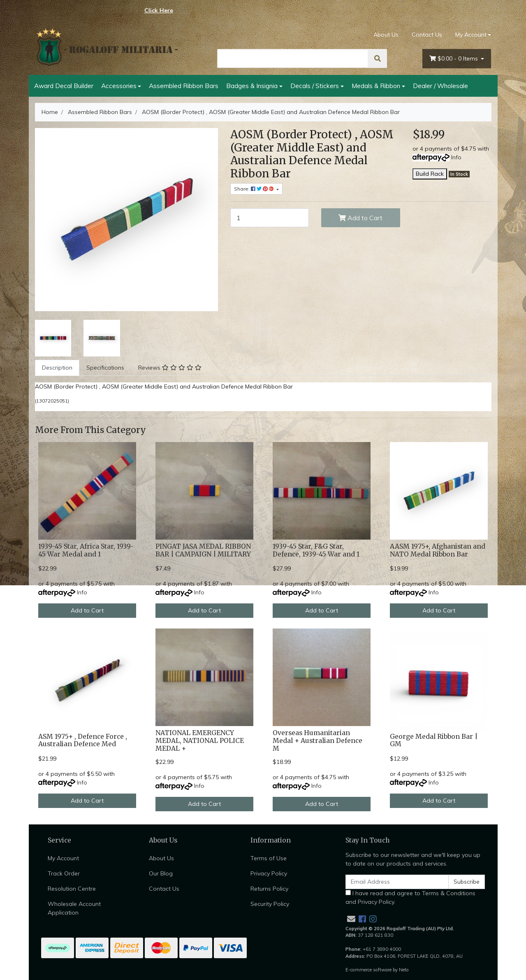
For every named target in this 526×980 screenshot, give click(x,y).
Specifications (105, 368)
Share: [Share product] (255, 189)
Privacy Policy (269, 873)
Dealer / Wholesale (440, 86)
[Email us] (351, 919)
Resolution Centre (72, 889)
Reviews (170, 368)
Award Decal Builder (64, 86)
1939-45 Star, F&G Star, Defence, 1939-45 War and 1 (316, 550)
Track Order (64, 873)
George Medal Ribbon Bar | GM (434, 740)
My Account (63, 858)
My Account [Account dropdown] (471, 35)
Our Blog (161, 873)
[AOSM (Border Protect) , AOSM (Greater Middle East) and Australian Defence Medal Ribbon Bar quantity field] (270, 218)
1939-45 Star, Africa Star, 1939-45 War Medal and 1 (86, 550)
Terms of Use (269, 858)
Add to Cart (360, 218)
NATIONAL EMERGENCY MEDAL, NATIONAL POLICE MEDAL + (200, 741)
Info (456, 157)
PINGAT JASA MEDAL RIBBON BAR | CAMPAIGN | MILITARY (203, 550)
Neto (404, 970)
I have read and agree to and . (410, 897)
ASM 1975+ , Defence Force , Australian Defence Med (83, 740)
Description (57, 368)
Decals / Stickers (315, 86)
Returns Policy (269, 889)
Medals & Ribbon (376, 86)
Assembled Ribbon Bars (184, 86)
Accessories (119, 86)
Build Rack (430, 174)
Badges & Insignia (252, 86)
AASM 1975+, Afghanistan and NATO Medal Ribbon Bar (438, 550)
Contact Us (427, 35)
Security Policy (270, 904)
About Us (386, 35)
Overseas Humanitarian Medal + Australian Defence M (317, 741)
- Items (454, 59)
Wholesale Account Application (74, 908)
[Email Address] (397, 882)
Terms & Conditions (449, 893)
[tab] (57, 368)
